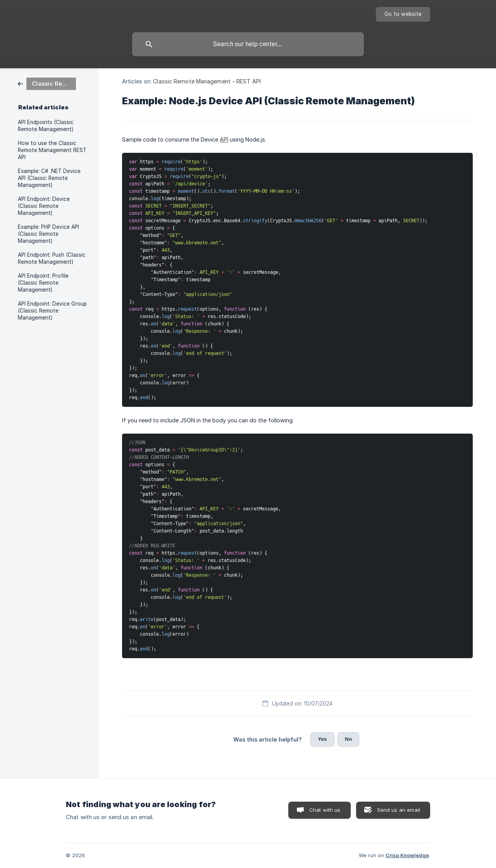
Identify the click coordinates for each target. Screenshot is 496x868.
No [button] (348, 739)
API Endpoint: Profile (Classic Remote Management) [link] (43, 283)
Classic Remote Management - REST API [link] (207, 81)
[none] (403, 14)
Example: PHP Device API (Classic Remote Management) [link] (48, 234)
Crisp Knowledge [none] (407, 855)
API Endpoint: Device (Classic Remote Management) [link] (44, 206)
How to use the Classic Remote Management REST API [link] (52, 150)
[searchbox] (248, 44)
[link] (47, 83)
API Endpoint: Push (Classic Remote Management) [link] (52, 258)
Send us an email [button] (399, 810)
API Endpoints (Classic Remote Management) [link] (46, 126)
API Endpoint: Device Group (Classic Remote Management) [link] (52, 311)
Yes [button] (322, 739)
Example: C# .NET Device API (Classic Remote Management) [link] (49, 178)
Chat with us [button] (325, 810)
